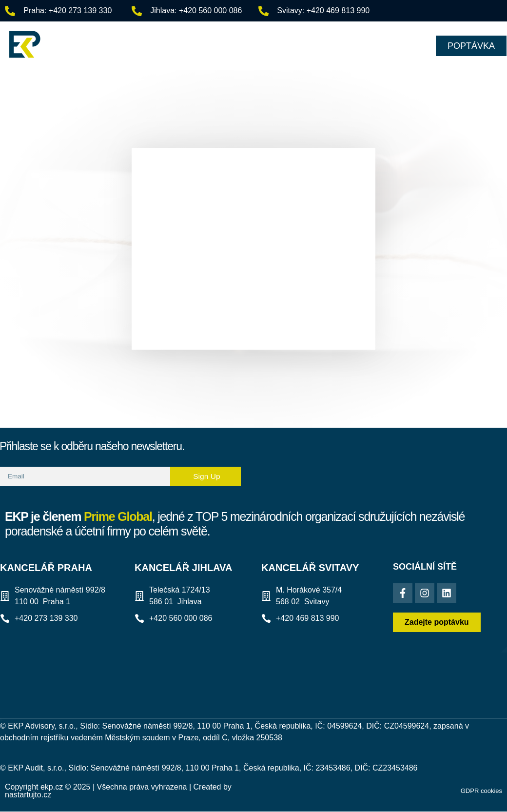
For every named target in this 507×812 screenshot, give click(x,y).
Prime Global (118, 516)
